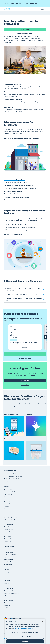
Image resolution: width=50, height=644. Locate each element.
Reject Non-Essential (25, 637)
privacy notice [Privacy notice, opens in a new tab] (29, 629)
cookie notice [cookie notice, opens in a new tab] (19, 629)
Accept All (25, 641)
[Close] (42, 622)
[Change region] (16, 618)
